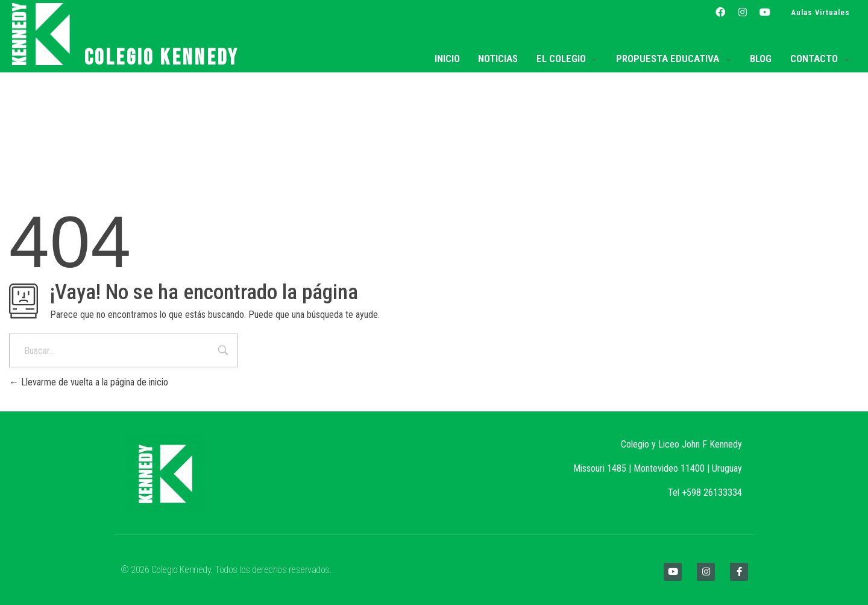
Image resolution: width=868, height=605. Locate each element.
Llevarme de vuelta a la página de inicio (89, 382)
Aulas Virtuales (820, 12)
